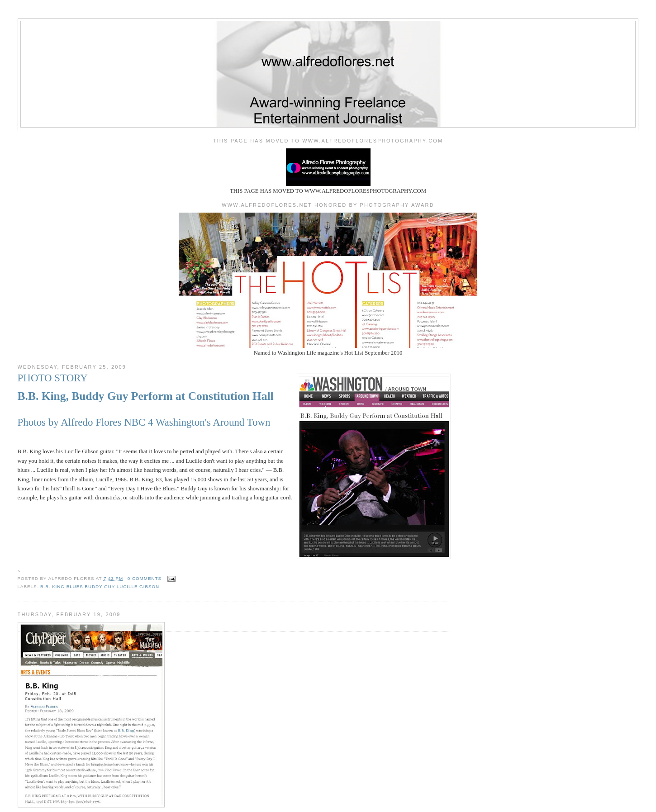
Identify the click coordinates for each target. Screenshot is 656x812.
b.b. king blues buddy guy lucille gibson (100, 586)
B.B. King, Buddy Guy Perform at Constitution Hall (146, 396)
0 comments (145, 578)
